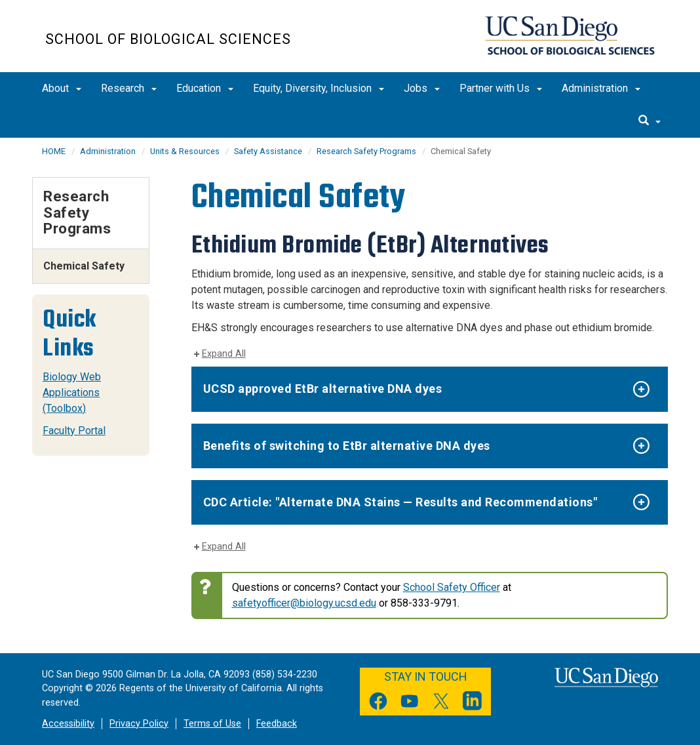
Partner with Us (501, 88)
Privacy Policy (139, 724)
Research (129, 88)
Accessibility (68, 724)
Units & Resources (185, 151)
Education (205, 88)
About (62, 88)
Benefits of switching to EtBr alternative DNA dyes (347, 446)
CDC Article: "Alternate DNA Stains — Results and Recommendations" (400, 502)
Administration (601, 88)
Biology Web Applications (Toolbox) (72, 393)
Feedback (277, 724)
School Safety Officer (452, 587)
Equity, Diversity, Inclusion (319, 88)
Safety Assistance (268, 151)
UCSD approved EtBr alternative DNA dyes (323, 389)
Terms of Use (212, 724)
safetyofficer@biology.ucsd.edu (304, 603)
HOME (54, 151)
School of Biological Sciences (168, 39)
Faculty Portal (74, 431)
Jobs (422, 88)
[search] (650, 121)
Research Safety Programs (366, 151)
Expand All (224, 354)
